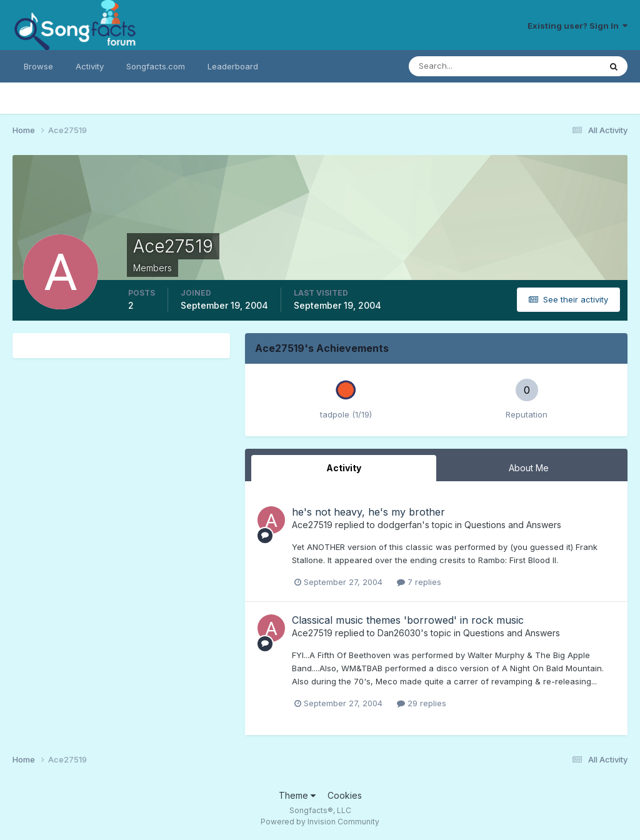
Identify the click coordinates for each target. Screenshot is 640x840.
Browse (38, 66)
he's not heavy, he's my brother (368, 512)
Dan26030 (399, 633)
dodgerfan (400, 525)
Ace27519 (312, 525)
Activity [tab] (344, 468)
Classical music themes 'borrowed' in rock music (408, 620)
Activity (90, 66)
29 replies (422, 703)
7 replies (419, 582)
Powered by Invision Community (320, 822)
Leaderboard (233, 66)
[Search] (464, 66)
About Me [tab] (529, 468)
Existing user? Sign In (577, 26)
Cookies (345, 795)
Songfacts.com (156, 66)
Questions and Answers (513, 525)
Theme (297, 795)
